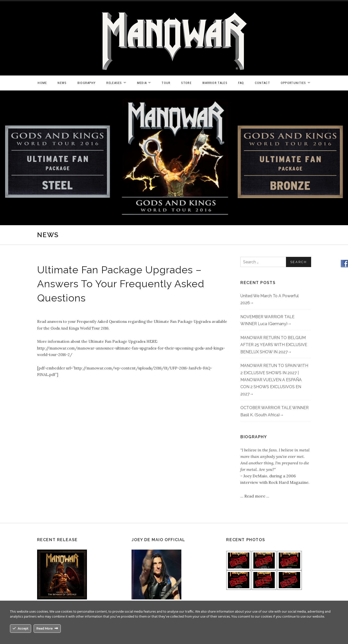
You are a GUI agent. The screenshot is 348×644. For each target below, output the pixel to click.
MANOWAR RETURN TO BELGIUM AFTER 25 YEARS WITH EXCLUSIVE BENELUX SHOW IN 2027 (274, 345)
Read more (255, 496)
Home (42, 83)
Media (147, 83)
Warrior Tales (215, 83)
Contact (262, 83)
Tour (166, 83)
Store (186, 83)
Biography (87, 83)
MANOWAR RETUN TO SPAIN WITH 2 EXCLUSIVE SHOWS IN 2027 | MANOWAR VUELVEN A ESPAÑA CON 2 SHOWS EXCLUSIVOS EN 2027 (274, 380)
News (62, 83)
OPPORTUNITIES (298, 83)
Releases (119, 83)
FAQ (241, 83)
